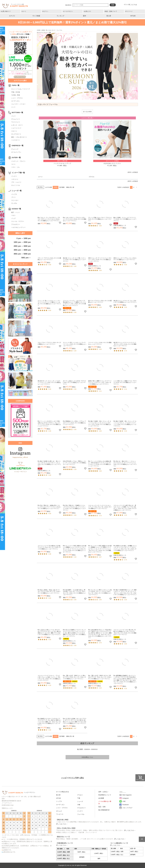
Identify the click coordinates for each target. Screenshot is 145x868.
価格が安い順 (70, 187)
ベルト (13, 215)
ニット (13, 107)
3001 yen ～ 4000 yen (22, 250)
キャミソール (16, 185)
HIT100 (133, 16)
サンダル (14, 203)
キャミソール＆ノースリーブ (21, 89)
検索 (113, 5)
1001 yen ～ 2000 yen (22, 242)
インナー (14, 176)
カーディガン (16, 101)
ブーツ (13, 197)
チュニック (15, 149)
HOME (39, 30)
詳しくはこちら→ (62, 824)
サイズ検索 (36, 16)
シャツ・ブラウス (17, 98)
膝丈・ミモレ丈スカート (19, 137)
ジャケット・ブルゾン (18, 161)
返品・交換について (111, 11)
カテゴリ (12, 16)
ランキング (60, 16)
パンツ (13, 116)
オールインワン (16, 152)
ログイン (46, 11)
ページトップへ (142, 839)
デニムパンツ (16, 119)
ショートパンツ (16, 128)
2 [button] (134, 187)
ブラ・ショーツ (16, 182)
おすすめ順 (49, 187)
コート (13, 164)
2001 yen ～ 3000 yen (22, 246)
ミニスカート (16, 140)
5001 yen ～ (26, 258)
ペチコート (15, 179)
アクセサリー (16, 224)
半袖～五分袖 (16, 92)
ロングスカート (16, 134)
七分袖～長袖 (16, 95)
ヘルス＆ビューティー (18, 227)
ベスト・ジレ (16, 167)
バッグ (13, 218)
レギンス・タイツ (17, 125)
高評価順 (62, 187)
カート (24, 11)
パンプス (14, 194)
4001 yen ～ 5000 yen (22, 254)
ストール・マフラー (18, 221)
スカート (14, 131)
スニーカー (15, 200)
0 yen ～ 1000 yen (24, 238)
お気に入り (88, 11)
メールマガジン (68, 11)
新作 (85, 16)
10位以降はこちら (87, 757)
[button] (137, 187)
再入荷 (109, 16)
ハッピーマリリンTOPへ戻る (73, 778)
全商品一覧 (44, 30)
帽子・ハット (16, 212)
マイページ (129, 11)
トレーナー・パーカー (18, 104)
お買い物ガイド (6, 11)
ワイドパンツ (16, 122)
